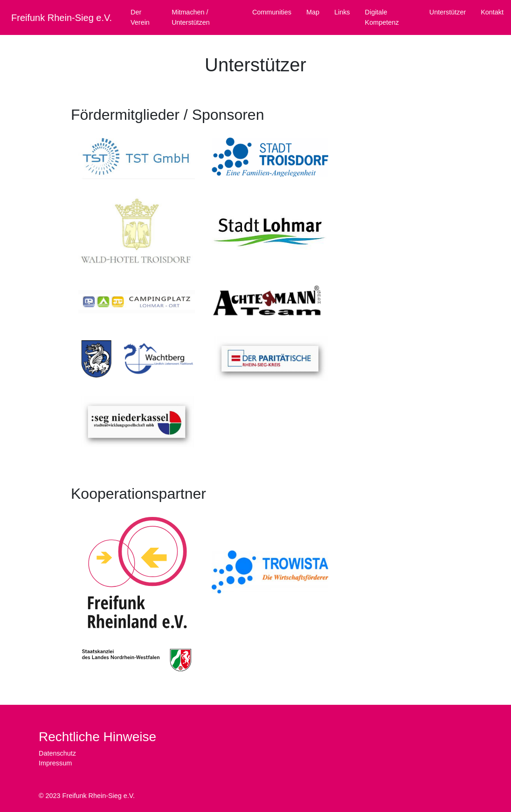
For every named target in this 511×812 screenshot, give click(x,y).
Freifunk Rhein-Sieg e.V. (62, 18)
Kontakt (492, 12)
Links (342, 12)
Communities (272, 12)
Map (313, 12)
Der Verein (140, 17)
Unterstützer (448, 12)
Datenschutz (57, 753)
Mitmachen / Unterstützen (191, 17)
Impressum (55, 763)
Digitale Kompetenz (382, 17)
